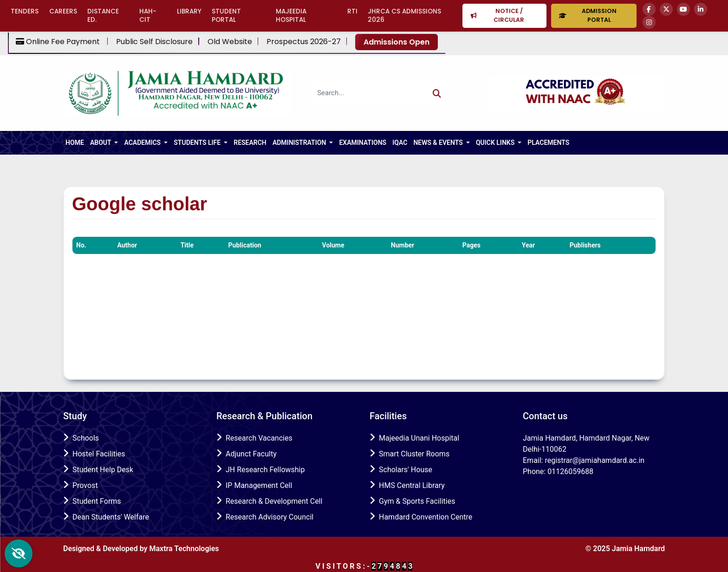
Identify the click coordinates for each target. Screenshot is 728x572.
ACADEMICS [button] (143, 143)
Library (189, 11)
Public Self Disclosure (154, 42)
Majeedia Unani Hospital (419, 438)
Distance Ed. (103, 16)
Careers (63, 11)
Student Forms (97, 501)
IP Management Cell (259, 485)
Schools (86, 438)
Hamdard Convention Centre (426, 517)
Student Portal (226, 16)
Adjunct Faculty (251, 454)
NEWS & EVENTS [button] (439, 143)
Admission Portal (588, 15)
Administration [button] (300, 143)
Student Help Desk (103, 470)
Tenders (25, 11)
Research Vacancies (259, 438)
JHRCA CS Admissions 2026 (404, 16)
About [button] (101, 143)
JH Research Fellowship (265, 470)
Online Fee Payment (59, 42)
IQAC (400, 143)
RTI (352, 11)
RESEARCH (250, 143)
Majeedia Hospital (291, 16)
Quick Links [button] (496, 143)
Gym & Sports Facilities (417, 501)
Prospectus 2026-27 (304, 42)
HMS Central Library (412, 485)
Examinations (363, 143)
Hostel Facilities (99, 454)
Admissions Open (396, 42)
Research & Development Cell (274, 501)
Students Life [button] (198, 143)
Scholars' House (406, 470)
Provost (85, 485)
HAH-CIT (148, 16)
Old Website (230, 42)
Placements (548, 143)
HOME (75, 143)
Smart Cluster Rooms (414, 454)
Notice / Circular (498, 15)
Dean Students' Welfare (111, 517)
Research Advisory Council (270, 517)
